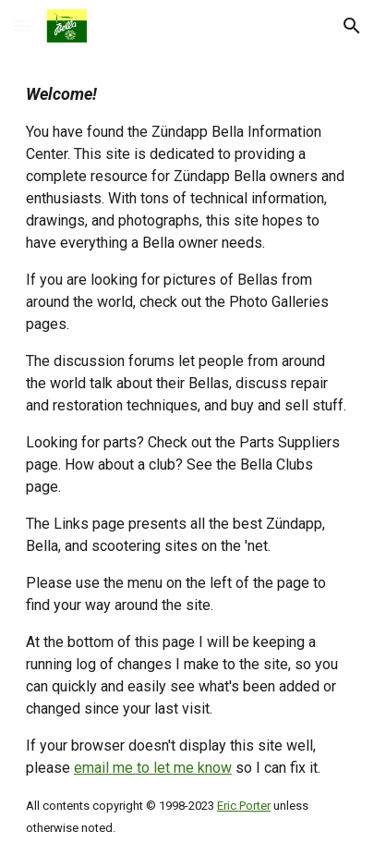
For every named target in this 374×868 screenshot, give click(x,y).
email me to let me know (153, 768)
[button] (22, 25)
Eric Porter (244, 806)
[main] (187, 460)
